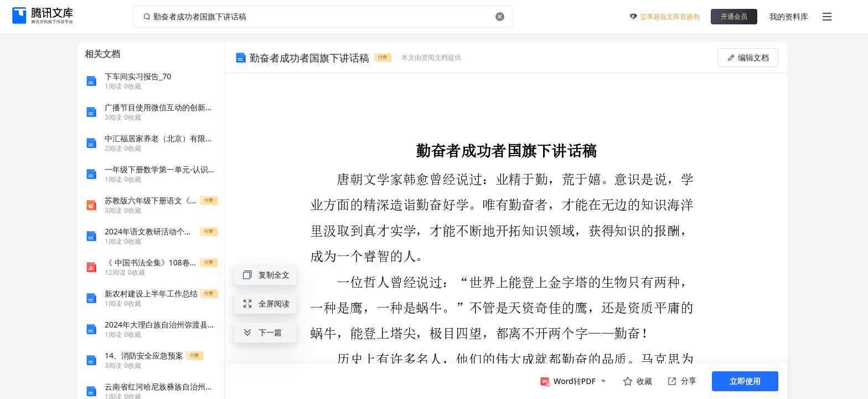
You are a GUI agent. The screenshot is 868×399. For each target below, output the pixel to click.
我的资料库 (789, 16)
